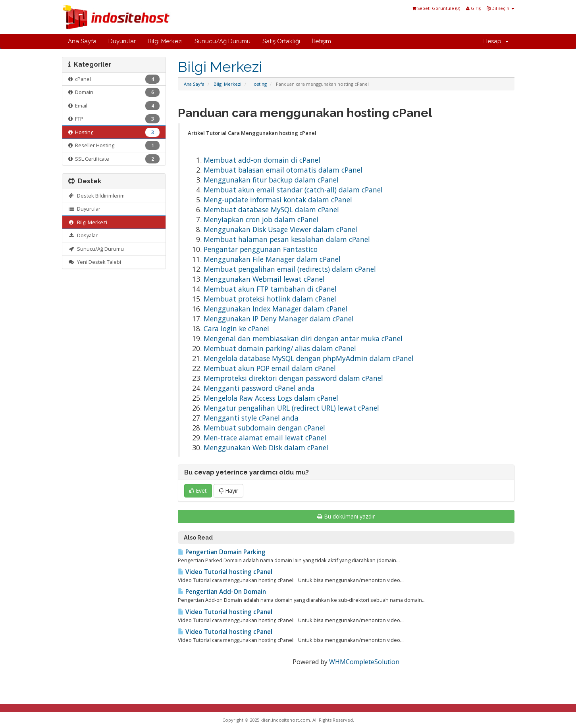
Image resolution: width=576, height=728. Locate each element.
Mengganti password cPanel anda (259, 388)
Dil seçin (501, 8)
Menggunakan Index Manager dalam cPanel (275, 309)
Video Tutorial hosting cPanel (225, 572)
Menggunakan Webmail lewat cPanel (264, 279)
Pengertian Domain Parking (222, 552)
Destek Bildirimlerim (97, 196)
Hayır (228, 491)
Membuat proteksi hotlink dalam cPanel (270, 299)
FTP (114, 119)
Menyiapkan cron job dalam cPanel (261, 219)
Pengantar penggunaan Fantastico (261, 249)
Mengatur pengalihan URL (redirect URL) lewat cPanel (291, 408)
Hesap (496, 41)
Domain (114, 92)
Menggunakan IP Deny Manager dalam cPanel (279, 319)
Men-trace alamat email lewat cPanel (265, 438)
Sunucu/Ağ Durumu (223, 41)
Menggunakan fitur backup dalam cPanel (271, 180)
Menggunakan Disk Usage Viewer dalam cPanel (280, 229)
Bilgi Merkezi (165, 41)
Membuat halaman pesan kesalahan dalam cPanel (287, 239)
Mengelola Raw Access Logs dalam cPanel (271, 398)
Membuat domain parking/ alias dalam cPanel (280, 348)
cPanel (114, 79)
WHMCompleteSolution (364, 662)
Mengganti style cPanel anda (251, 418)
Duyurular (122, 41)
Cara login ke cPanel (236, 328)
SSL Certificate (114, 159)
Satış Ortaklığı (281, 41)
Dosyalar (83, 235)
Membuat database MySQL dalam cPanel (271, 209)
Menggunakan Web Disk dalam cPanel (266, 448)
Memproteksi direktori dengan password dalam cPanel (293, 378)
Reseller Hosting (114, 145)
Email (114, 106)
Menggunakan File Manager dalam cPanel (272, 259)
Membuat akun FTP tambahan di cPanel (270, 289)
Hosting (259, 84)
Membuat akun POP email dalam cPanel (270, 368)
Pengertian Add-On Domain (222, 592)
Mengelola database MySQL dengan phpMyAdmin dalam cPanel (309, 358)
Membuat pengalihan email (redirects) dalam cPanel (290, 269)
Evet (198, 491)
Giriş (473, 8)
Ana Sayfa (82, 41)
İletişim (322, 41)
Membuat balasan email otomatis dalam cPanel (283, 170)
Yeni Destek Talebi (95, 262)
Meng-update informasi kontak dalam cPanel (278, 200)
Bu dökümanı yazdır (346, 516)
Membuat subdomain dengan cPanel (264, 428)
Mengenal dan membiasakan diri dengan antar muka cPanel (303, 338)
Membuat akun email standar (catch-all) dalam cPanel (293, 190)
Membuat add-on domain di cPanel (262, 160)
